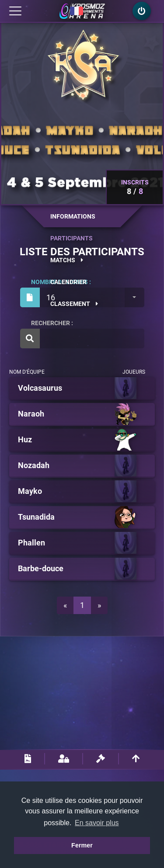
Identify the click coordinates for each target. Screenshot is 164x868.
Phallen (31, 543)
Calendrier (68, 282)
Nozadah (34, 465)
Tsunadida (36, 517)
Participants (72, 238)
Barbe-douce (41, 569)
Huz (25, 440)
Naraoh (31, 414)
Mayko (30, 491)
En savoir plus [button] (97, 823)
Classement (74, 304)
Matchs (67, 260)
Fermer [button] (82, 845)
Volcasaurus (40, 388)
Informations (73, 216)
